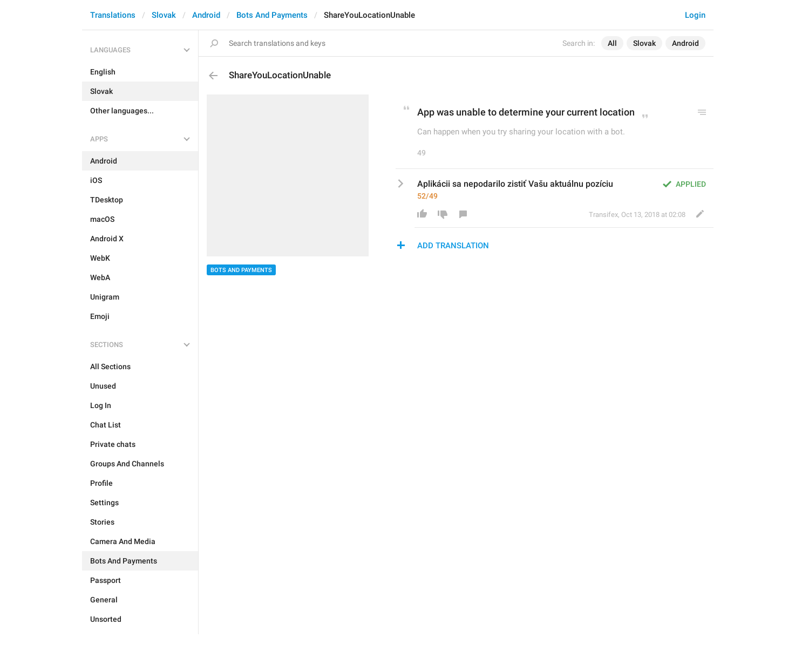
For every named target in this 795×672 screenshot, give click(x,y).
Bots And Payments (272, 15)
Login (695, 15)
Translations (113, 15)
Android (206, 15)
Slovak (164, 15)
